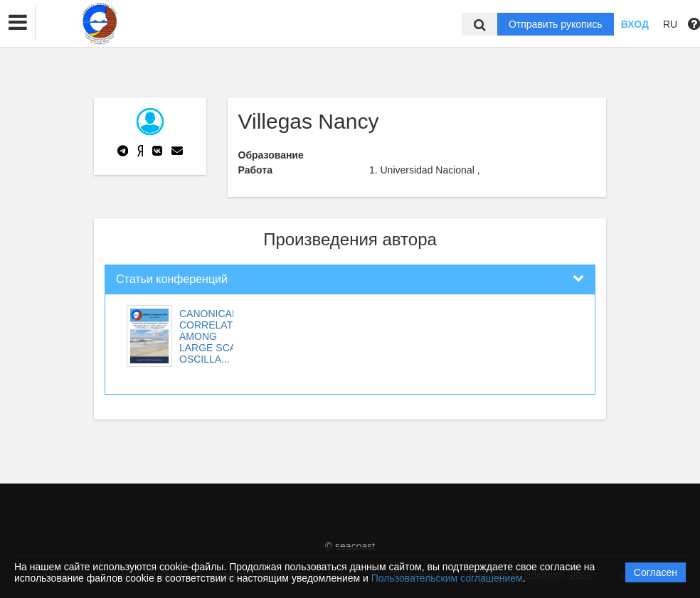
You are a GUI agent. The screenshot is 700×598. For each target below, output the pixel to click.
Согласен (656, 572)
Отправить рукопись (556, 24)
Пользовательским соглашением (447, 578)
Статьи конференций (172, 279)
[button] (18, 23)
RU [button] (670, 24)
